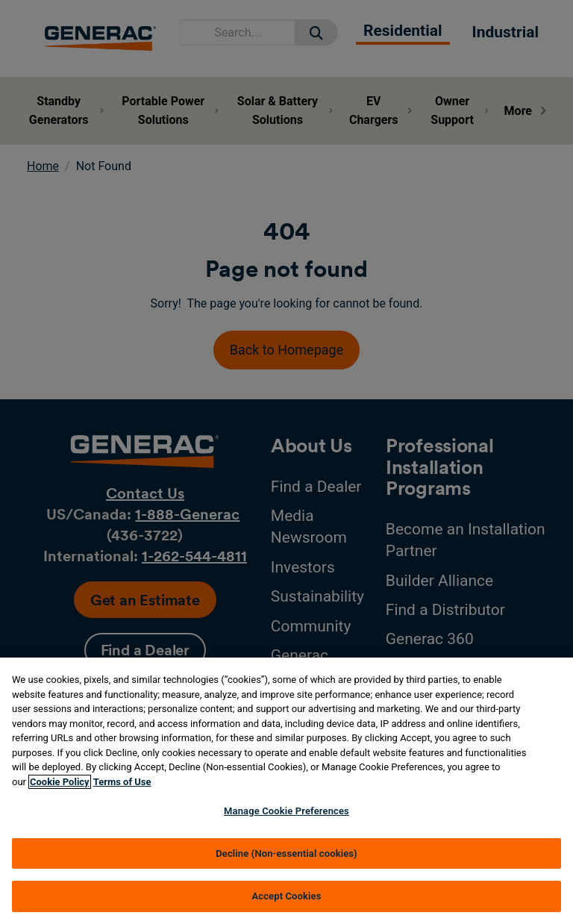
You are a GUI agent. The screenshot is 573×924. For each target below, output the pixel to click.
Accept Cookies (286, 896)
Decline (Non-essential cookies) (286, 853)
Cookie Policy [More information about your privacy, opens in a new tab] (60, 782)
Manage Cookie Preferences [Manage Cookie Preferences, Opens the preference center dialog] (286, 811)
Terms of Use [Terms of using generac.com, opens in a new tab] (122, 782)
